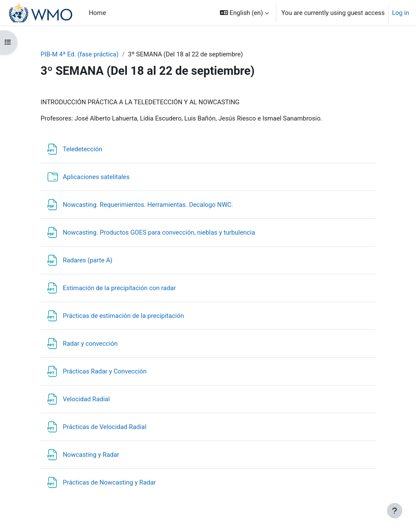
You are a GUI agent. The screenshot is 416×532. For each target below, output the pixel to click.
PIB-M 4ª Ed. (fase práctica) (80, 54)
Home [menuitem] (97, 13)
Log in (401, 13)
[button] (244, 13)
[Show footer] (395, 511)
